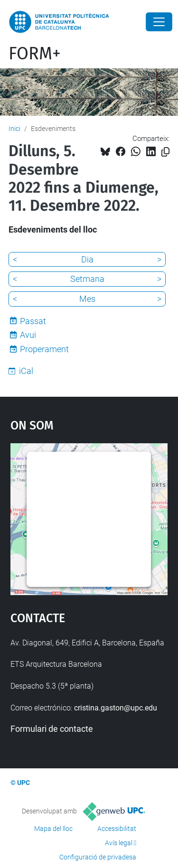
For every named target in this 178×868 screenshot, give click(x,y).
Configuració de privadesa (98, 857)
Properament (44, 349)
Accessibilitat (117, 829)
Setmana (87, 279)
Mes (87, 299)
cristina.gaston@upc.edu (116, 708)
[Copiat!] (165, 152)
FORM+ (35, 54)
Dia (87, 259)
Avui (28, 335)
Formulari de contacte (52, 729)
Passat (33, 321)
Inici (14, 129)
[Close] (159, 22)
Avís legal (119, 843)
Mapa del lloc (53, 829)
